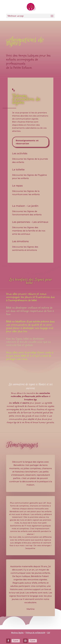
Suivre (16, 641)
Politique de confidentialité (35, 633)
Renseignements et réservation (27, 142)
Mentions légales (17, 633)
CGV (49, 633)
